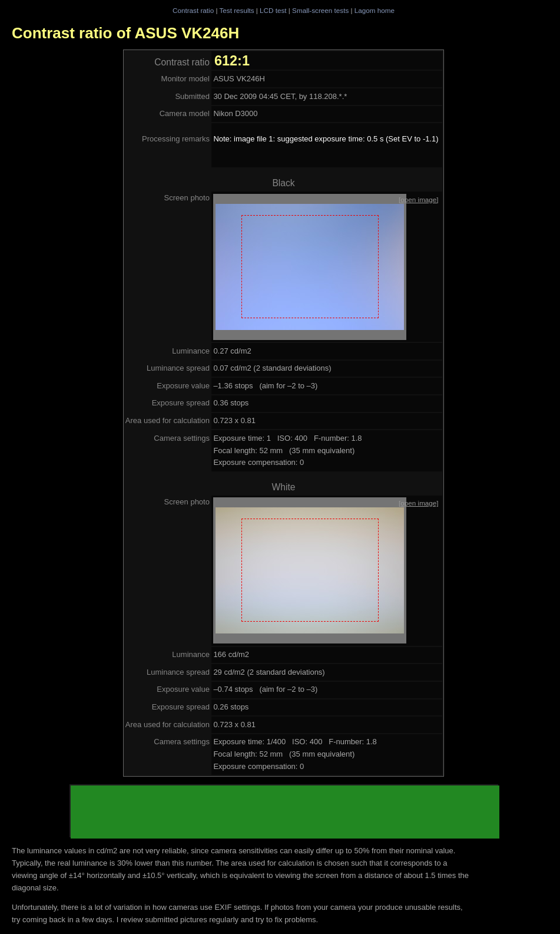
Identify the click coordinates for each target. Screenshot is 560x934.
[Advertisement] (285, 812)
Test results (236, 10)
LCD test (273, 10)
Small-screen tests (320, 10)
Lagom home (375, 10)
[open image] (419, 199)
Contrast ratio (193, 10)
